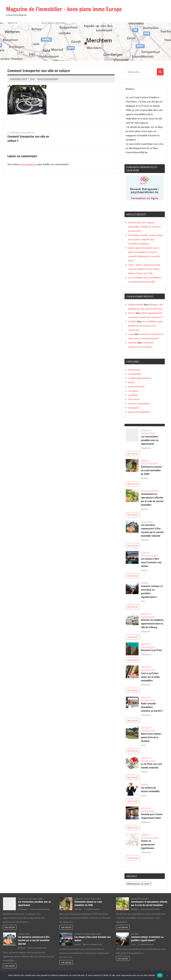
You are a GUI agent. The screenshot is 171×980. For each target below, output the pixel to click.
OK (160, 975)
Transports (134, 408)
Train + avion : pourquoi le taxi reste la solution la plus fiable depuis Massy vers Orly (144, 269)
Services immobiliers (139, 403)
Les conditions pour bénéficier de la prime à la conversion (146, 325)
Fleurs (131, 313)
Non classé (134, 399)
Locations (133, 395)
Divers (132, 382)
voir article (10, 927)
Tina (32, 79)
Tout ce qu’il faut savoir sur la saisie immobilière (150, 677)
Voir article (133, 453)
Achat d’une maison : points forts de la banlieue (152, 737)
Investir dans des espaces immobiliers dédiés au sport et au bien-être (144, 226)
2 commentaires (92, 909)
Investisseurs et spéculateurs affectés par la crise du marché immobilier (149, 904)
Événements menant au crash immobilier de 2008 (151, 470)
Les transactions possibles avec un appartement (150, 440)
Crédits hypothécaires (140, 378)
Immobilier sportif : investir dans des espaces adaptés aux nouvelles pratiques (145, 239)
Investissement (136, 386)
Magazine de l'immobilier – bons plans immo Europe (64, 9)
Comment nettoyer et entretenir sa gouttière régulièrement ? (147, 939)
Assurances (134, 369)
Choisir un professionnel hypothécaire (148, 844)
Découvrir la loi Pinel (151, 650)
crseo (131, 334)
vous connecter (29, 164)
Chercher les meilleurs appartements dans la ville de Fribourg (152, 624)
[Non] (167, 975)
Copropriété (135, 374)
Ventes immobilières (139, 412)
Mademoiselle (136, 304)
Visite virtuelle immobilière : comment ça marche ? (152, 707)
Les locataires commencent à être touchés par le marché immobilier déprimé (34, 940)
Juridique (133, 391)
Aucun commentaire (48, 79)
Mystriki (132, 342)
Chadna (132, 321)
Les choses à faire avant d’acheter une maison (151, 562)
